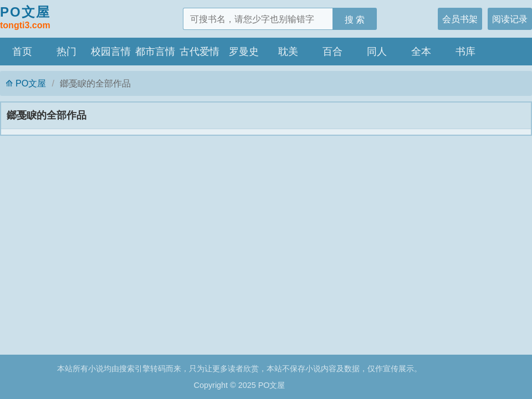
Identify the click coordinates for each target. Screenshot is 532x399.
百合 (332, 52)
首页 (22, 52)
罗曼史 (244, 52)
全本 (421, 52)
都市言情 (155, 52)
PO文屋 (25, 18)
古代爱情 (199, 52)
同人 (377, 52)
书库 (465, 52)
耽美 (288, 52)
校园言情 (111, 52)
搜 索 (355, 19)
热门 (66, 52)
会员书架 (460, 19)
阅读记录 (510, 19)
